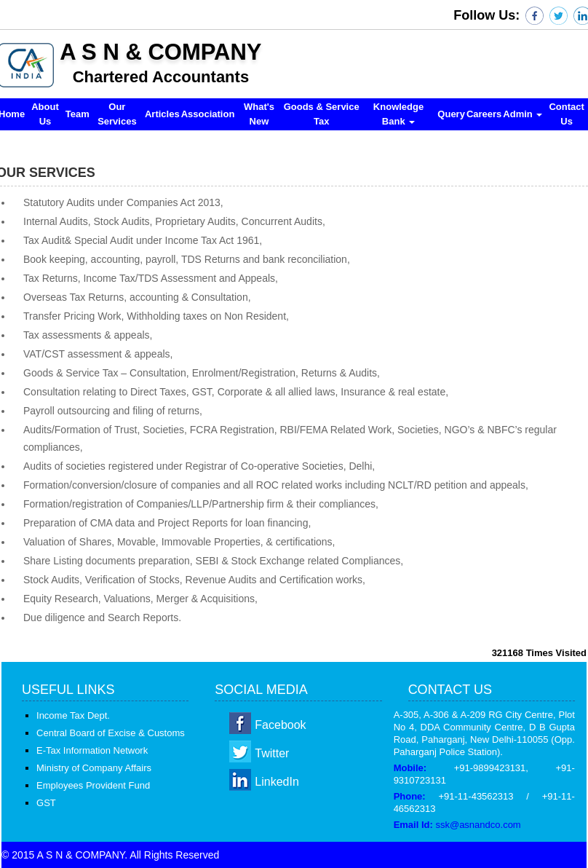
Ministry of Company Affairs (94, 768)
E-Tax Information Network (92, 750)
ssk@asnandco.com (478, 825)
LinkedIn (277, 782)
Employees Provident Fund (93, 785)
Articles (162, 114)
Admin (523, 114)
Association (208, 114)
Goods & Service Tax (322, 114)
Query (451, 114)
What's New (259, 114)
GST (46, 803)
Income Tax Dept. (73, 715)
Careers (484, 114)
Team (78, 114)
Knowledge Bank (398, 114)
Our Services (117, 114)
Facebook (280, 725)
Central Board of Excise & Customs (111, 733)
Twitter (272, 753)
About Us (45, 114)
